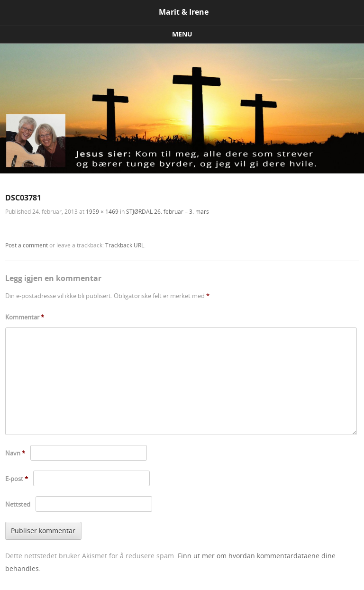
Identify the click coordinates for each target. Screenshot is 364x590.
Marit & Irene (184, 12)
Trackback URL (125, 245)
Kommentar (25, 317)
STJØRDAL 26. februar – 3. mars (168, 211)
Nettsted (18, 504)
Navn (15, 453)
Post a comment (27, 245)
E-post (17, 479)
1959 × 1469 (102, 211)
